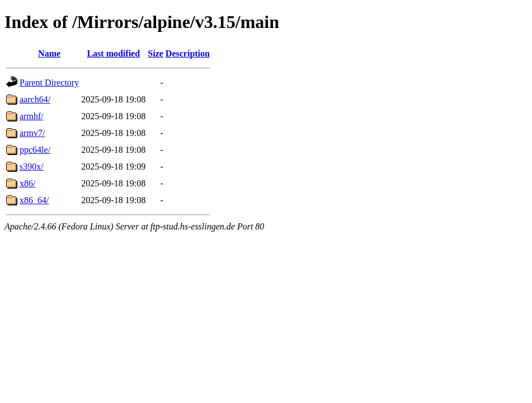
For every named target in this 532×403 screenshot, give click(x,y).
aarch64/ (35, 99)
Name (49, 53)
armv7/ (32, 133)
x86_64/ (34, 200)
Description (188, 53)
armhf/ (32, 116)
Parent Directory (49, 83)
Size (156, 53)
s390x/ (32, 167)
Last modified (113, 53)
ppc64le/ (35, 150)
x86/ (27, 183)
